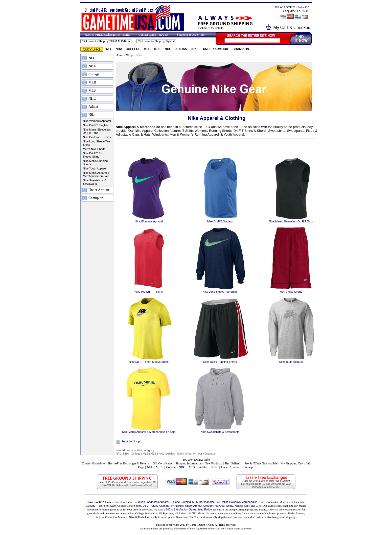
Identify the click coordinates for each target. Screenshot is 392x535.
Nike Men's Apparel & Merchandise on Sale (96, 174)
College (133, 49)
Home (119, 55)
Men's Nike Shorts (94, 149)
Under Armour (216, 49)
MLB (147, 49)
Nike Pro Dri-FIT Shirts (97, 137)
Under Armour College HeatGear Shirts (209, 506)
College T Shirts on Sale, (101, 506)
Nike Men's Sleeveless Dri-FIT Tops (97, 131)
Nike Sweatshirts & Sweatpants (95, 182)
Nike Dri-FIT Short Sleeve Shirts (94, 155)
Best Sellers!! (233, 463)
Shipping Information (189, 463)
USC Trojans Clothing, (157, 506)
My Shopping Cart (292, 463)
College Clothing (181, 502)
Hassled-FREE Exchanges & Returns (107, 35)
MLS (158, 49)
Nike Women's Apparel (97, 121)
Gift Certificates (163, 463)
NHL (168, 49)
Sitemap (248, 467)
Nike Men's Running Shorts (95, 163)
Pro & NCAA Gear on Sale (261, 463)
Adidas (182, 49)
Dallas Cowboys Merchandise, (239, 502)
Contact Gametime (93, 463)
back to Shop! (131, 442)
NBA (119, 49)
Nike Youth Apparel (95, 168)
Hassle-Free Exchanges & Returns (129, 463)
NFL (109, 49)
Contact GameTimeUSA (153, 35)
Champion (241, 49)
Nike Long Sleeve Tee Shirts (96, 143)
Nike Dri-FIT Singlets (96, 125)
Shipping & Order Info (191, 35)
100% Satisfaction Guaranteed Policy (189, 509)
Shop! (130, 55)
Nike (195, 49)
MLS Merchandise (203, 502)
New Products (213, 463)
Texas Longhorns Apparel (153, 502)
